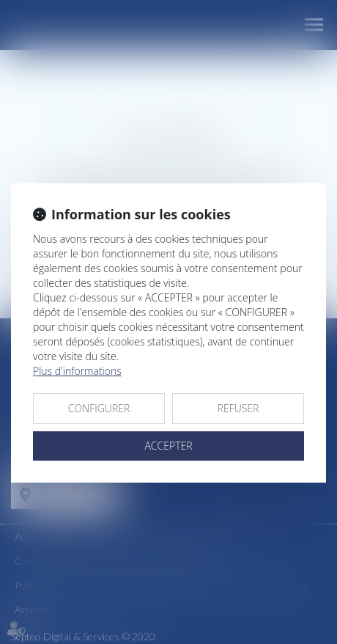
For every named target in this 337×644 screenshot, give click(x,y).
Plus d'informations (77, 371)
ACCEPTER (168, 446)
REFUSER (238, 408)
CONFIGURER (99, 408)
